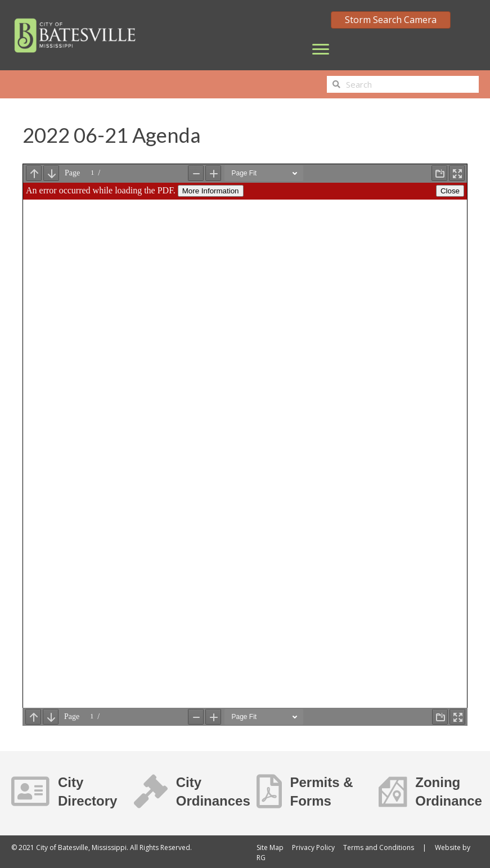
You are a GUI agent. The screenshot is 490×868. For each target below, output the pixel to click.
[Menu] (321, 49)
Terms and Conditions (379, 847)
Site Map (270, 847)
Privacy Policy (313, 847)
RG (261, 858)
